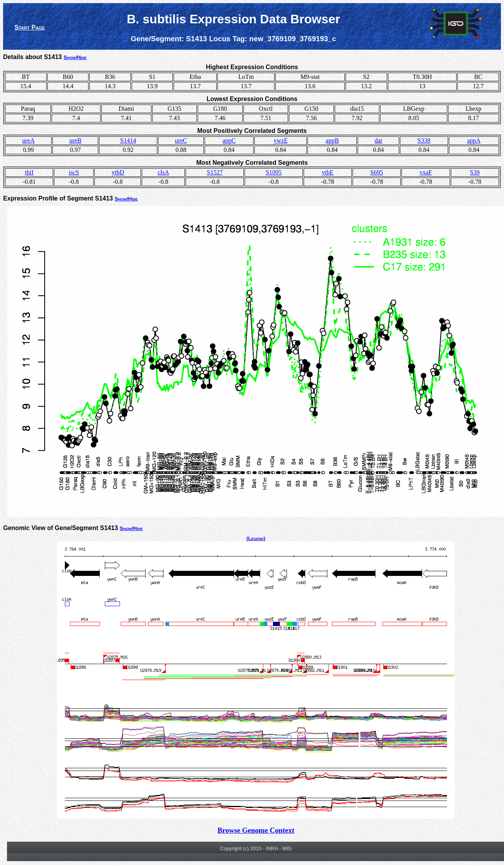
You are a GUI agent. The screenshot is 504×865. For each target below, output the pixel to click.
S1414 (128, 140)
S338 (424, 140)
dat (379, 140)
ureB (76, 140)
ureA (28, 140)
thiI (29, 172)
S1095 (274, 172)
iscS (74, 172)
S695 (377, 172)
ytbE (328, 172)
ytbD (118, 172)
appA (474, 140)
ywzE (281, 140)
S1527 (215, 172)
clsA (163, 172)
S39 (475, 172)
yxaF (426, 172)
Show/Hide (75, 57)
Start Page (30, 27)
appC (229, 140)
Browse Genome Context (256, 830)
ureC (181, 140)
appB (332, 140)
